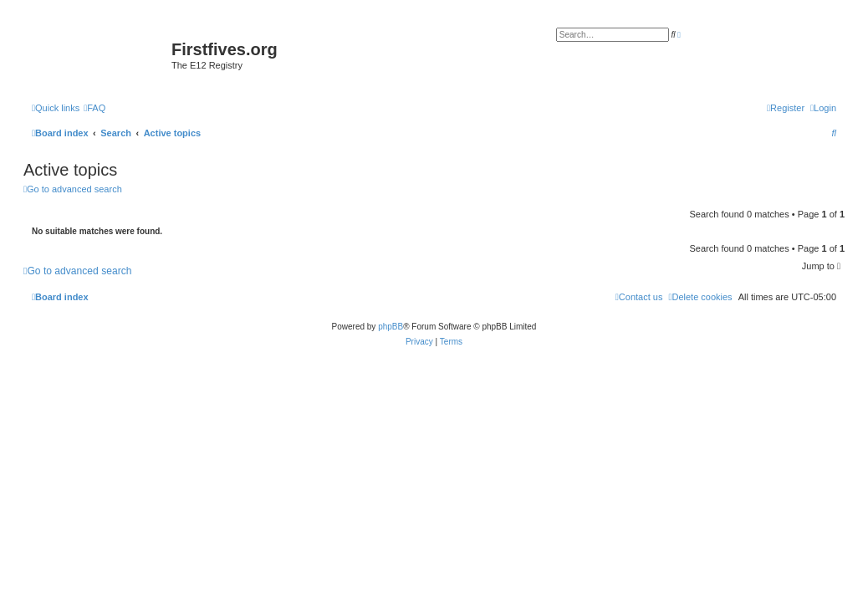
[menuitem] (94, 108)
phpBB (391, 327)
